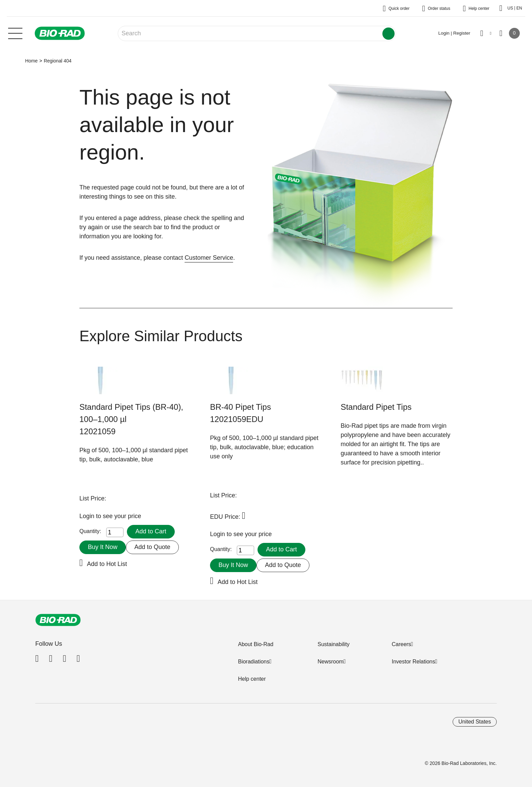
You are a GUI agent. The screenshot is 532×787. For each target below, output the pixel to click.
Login (88, 516)
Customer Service (209, 258)
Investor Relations (413, 662)
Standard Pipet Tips (376, 407)
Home (31, 61)
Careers (401, 644)
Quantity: (90, 531)
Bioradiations (254, 662)
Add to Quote (152, 547)
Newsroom (330, 662)
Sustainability (334, 644)
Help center (252, 679)
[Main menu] (15, 33)
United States (475, 722)
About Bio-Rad (255, 644)
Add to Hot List (107, 564)
